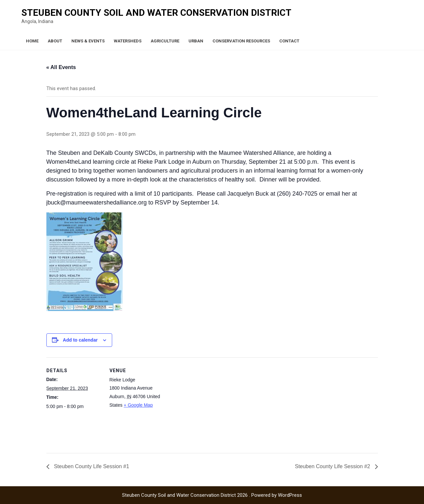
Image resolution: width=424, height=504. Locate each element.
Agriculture (165, 41)
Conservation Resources (241, 41)
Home (32, 41)
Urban (196, 41)
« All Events (61, 67)
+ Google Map (138, 405)
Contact (289, 41)
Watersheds (128, 41)
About (55, 41)
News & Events (88, 41)
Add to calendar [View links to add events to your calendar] (80, 340)
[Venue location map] (207, 403)
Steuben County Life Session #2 (333, 466)
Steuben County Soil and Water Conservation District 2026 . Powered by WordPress (212, 495)
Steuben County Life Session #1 (91, 466)
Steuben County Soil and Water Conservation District (156, 13)
